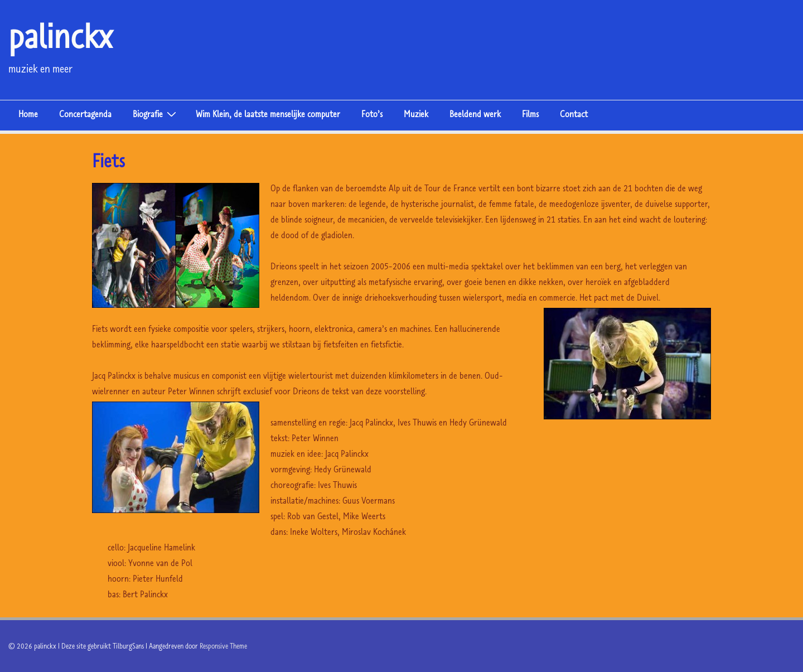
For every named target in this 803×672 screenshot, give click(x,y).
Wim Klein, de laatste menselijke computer (268, 114)
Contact (574, 114)
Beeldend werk (475, 114)
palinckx (61, 36)
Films (530, 114)
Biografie (156, 113)
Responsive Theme (223, 646)
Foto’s (372, 114)
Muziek (416, 114)
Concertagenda (85, 114)
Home (28, 114)
